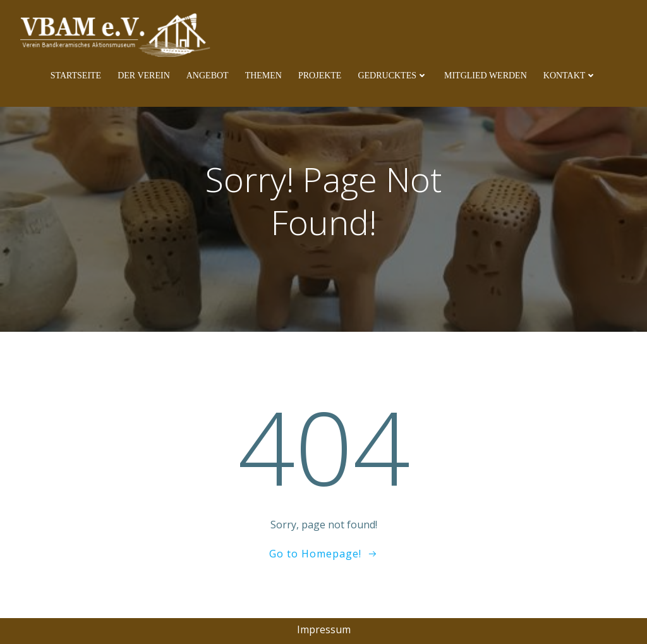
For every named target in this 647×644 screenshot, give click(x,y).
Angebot (208, 76)
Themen (263, 76)
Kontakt (570, 76)
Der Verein (144, 76)
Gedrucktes (393, 76)
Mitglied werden (486, 76)
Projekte (320, 76)
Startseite (76, 76)
